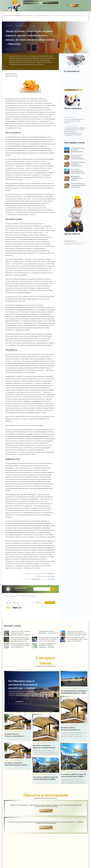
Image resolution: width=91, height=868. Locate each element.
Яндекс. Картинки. (51, 576)
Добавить (37, 603)
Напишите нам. (52, 579)
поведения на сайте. (36, 579)
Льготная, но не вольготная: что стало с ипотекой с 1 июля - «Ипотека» (75, 120)
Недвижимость (14, 596)
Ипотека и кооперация (42, 16)
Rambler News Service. (50, 573)
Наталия (9, 26)
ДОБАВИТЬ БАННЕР (73, 90)
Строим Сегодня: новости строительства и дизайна (18, 16)
